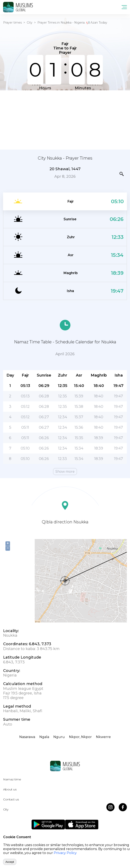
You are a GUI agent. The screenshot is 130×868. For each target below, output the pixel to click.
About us (10, 789)
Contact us (11, 799)
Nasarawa (27, 737)
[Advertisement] (65, 120)
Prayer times (12, 23)
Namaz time (12, 779)
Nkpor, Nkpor (80, 737)
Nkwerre (103, 737)
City (30, 23)
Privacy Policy (65, 853)
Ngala (44, 737)
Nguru (59, 737)
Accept (10, 862)
